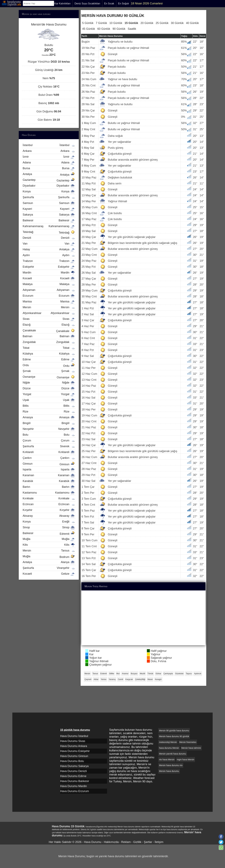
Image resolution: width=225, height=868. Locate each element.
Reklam (126, 842)
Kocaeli (49, 278)
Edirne (49, 359)
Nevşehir (49, 429)
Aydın (49, 255)
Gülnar (158, 674)
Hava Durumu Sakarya (74, 766)
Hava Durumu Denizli (73, 771)
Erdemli (104, 674)
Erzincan (49, 504)
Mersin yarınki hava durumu (173, 754)
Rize (49, 412)
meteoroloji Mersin (168, 742)
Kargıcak (129, 679)
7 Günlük (101, 23)
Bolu (49, 435)
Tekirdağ (49, 232)
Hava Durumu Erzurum (75, 791)
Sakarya (49, 215)
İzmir (49, 157)
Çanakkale (49, 331)
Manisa (49, 301)
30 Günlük (177, 23)
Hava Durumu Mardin (74, 786)
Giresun (49, 464)
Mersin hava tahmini (191, 748)
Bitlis (49, 406)
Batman (49, 336)
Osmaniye (49, 377)
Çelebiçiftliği (140, 679)
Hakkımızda (111, 842)
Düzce (49, 388)
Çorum (49, 440)
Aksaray (49, 516)
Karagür (158, 679)
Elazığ (49, 325)
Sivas (49, 319)
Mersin (87, 674)
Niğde (49, 383)
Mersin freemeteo (188, 742)
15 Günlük (131, 23)
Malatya (49, 284)
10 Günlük (116, 23)
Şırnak (49, 371)
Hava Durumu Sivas (73, 741)
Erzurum (49, 296)
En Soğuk (124, 4)
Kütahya (49, 354)
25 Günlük (162, 23)
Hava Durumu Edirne (73, 776)
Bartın (49, 487)
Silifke (112, 674)
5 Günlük (88, 23)
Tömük (150, 674)
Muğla (49, 539)
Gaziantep (49, 180)
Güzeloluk (179, 674)
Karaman (49, 475)
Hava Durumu (93, 842)
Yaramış (112, 679)
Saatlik (132, 29)
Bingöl (49, 423)
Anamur (125, 674)
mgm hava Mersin (186, 760)
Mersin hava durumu (169, 771)
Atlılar (96, 679)
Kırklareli (49, 452)
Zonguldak (49, 342)
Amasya (49, 417)
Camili (120, 679)
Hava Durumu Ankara (74, 746)
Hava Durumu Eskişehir (75, 751)
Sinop (49, 527)
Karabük (49, 481)
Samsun (49, 203)
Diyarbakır (49, 186)
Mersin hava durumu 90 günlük (174, 736)
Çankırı (49, 458)
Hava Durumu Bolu (72, 761)
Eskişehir (49, 267)
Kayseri (49, 209)
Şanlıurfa (49, 197)
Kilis (49, 545)
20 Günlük (147, 23)
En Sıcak (109, 4)
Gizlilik (137, 842)
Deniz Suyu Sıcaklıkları (87, 4)
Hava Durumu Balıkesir (75, 781)
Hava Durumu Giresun (74, 756)
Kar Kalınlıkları (62, 4)
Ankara (49, 151)
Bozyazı (134, 674)
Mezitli (142, 674)
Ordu (49, 366)
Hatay (49, 249)
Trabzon (49, 261)
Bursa (49, 168)
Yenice (104, 679)
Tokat (49, 348)
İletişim (159, 842)
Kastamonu (49, 493)
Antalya (49, 174)
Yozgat (49, 394)
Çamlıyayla (168, 674)
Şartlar (148, 842)
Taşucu (189, 674)
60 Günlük (104, 29)
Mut (118, 674)
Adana (49, 162)
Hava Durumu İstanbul (74, 736)
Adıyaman (49, 290)
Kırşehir (49, 510)
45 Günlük (89, 29)
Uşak (49, 400)
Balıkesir (49, 220)
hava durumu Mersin (169, 748)
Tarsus (95, 674)
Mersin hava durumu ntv (171, 765)
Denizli (49, 238)
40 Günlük (192, 23)
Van (49, 244)
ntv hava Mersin (167, 760)
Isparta (49, 469)
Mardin (49, 273)
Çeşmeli (88, 679)
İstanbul (49, 145)
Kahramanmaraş (49, 226)
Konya (49, 191)
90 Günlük (119, 29)
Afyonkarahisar (49, 313)
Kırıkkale (49, 498)
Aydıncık (198, 674)
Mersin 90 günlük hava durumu (174, 731)
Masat (150, 679)
